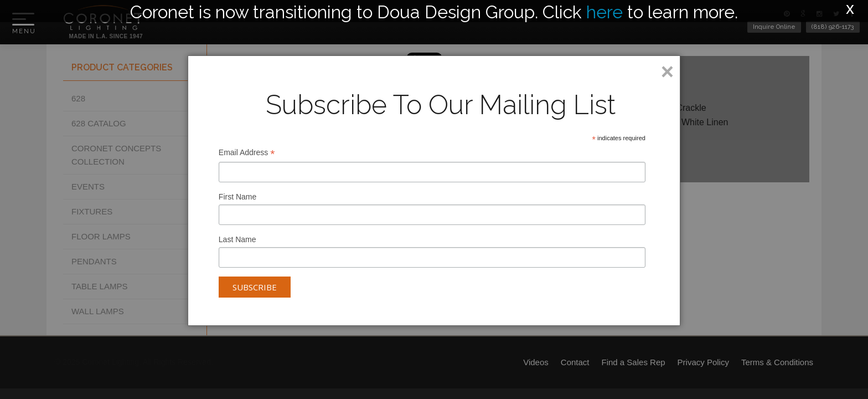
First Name (237, 197)
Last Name (237, 239)
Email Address (247, 154)
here (604, 12)
